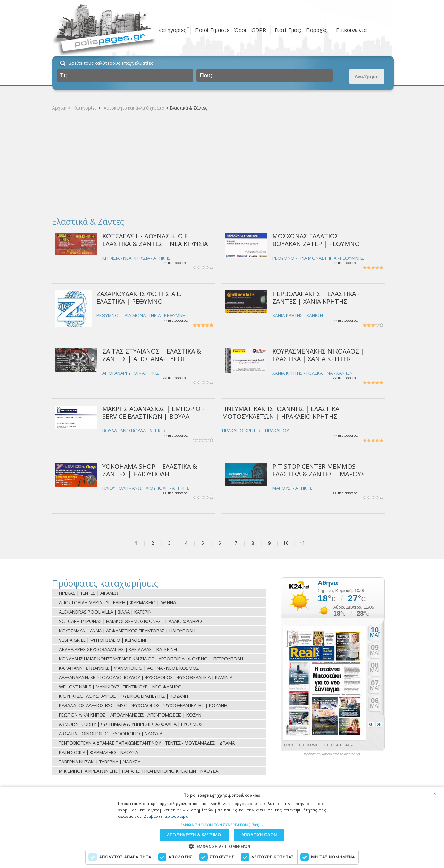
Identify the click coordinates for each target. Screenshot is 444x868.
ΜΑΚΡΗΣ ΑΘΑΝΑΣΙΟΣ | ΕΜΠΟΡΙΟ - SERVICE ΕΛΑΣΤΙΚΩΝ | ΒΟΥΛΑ (153, 412)
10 (286, 543)
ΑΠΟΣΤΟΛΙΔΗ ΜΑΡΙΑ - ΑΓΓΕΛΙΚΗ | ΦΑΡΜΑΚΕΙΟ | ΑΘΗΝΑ (117, 602)
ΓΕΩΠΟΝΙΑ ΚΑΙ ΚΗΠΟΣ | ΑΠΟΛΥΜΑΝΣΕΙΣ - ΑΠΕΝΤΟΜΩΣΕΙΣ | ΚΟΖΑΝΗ (132, 715)
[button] (222, 824)
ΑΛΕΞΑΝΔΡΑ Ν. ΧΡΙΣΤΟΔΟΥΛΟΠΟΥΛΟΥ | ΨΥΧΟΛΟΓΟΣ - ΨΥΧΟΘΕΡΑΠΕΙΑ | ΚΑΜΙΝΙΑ (146, 677)
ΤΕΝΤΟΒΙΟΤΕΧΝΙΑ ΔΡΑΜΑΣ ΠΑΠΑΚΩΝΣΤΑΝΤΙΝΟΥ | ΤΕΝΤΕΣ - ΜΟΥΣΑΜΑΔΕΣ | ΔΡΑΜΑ (147, 743)
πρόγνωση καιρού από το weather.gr (332, 754)
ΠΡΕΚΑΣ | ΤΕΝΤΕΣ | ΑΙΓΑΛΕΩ (89, 593)
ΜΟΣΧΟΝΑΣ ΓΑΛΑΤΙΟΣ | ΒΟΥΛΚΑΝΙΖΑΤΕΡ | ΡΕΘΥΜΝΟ (316, 240)
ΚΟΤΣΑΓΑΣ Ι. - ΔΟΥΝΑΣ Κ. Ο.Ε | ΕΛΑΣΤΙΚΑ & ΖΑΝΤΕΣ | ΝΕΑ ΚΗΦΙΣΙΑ (155, 240)
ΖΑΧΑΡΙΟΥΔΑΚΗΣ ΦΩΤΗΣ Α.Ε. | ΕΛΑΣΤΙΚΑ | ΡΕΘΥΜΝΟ (142, 297)
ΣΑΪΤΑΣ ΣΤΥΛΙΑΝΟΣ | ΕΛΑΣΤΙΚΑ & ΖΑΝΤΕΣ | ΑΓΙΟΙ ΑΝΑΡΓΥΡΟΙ (152, 355)
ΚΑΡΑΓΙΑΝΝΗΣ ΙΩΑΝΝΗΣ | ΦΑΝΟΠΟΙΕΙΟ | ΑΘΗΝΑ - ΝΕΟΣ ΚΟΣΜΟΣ (129, 668)
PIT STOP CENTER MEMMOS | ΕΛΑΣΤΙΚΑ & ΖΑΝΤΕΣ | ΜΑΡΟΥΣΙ (319, 470)
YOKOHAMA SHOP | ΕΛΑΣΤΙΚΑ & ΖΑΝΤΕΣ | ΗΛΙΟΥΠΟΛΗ (150, 470)
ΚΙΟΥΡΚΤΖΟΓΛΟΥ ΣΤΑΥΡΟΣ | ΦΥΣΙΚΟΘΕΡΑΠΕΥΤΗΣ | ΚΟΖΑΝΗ (123, 696)
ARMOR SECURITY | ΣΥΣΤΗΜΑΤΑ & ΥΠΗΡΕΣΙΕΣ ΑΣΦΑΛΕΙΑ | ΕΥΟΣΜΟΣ (131, 724)
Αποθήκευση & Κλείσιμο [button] (194, 834)
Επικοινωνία (351, 30)
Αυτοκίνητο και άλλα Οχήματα (134, 108)
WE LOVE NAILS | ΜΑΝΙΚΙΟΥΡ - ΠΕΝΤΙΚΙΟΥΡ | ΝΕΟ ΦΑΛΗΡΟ (120, 687)
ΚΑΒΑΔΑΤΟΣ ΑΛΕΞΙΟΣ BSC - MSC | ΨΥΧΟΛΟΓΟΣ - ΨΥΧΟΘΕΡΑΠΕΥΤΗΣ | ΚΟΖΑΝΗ (143, 705)
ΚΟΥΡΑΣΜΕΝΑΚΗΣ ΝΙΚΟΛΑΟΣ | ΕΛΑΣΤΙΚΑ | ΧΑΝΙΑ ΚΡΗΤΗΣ (318, 355)
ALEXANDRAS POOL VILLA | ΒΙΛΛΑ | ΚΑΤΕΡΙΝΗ (107, 612)
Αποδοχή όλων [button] (258, 834)
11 (302, 543)
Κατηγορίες (172, 30)
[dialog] (222, 827)
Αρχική (59, 108)
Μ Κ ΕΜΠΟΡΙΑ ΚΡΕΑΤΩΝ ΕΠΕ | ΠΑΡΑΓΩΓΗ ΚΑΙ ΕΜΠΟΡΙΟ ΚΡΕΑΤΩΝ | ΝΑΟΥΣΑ (139, 771)
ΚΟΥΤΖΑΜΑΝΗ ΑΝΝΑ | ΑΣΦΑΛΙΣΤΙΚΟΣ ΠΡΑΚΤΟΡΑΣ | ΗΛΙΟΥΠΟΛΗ (127, 631)
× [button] (435, 792)
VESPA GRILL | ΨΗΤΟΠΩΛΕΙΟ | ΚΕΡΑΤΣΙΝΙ (103, 640)
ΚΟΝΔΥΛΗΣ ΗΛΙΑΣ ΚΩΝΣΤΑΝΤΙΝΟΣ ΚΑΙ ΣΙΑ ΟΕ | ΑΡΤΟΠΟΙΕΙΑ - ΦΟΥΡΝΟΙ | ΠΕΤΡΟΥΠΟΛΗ (151, 659)
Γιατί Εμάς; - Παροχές (301, 30)
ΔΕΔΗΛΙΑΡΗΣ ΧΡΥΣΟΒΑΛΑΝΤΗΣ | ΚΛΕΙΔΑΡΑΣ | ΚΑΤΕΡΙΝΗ (118, 649)
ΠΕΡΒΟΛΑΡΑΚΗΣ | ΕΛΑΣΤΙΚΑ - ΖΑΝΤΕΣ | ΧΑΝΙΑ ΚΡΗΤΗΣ (316, 297)
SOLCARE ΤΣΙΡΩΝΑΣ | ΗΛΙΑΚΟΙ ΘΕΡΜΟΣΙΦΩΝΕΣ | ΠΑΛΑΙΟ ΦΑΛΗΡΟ (130, 621)
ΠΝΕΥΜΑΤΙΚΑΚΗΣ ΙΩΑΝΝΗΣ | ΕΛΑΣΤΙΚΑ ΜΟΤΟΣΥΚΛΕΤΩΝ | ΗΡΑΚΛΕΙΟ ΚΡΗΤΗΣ (281, 412)
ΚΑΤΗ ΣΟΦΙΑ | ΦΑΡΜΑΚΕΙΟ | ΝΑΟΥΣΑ (99, 752)
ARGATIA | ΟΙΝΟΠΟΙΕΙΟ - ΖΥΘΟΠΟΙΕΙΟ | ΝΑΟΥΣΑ (111, 734)
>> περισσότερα (175, 263)
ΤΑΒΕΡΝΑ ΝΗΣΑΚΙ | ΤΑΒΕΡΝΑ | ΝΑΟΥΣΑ (100, 762)
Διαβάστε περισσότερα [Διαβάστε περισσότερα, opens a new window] (166, 815)
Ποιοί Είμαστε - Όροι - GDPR (230, 30)
